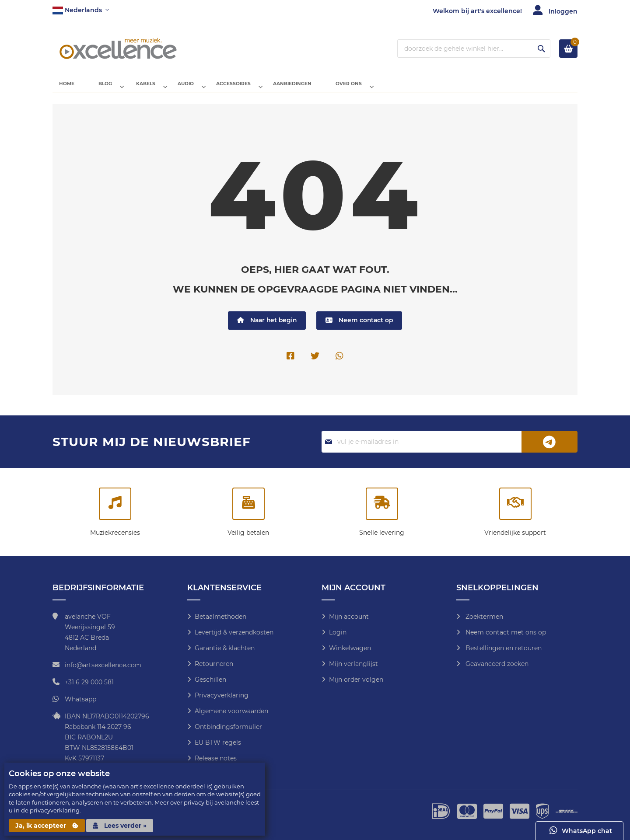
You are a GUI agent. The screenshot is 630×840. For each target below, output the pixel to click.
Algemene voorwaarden (231, 711)
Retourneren (214, 664)
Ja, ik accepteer (47, 826)
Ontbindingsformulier (228, 727)
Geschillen (210, 680)
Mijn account (349, 617)
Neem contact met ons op (505, 632)
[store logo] (118, 49)
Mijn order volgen (356, 680)
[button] (81, 10)
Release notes (216, 758)
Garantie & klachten (225, 648)
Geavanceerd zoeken (496, 664)
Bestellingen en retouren (503, 648)
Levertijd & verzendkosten (234, 632)
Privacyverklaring (222, 695)
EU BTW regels (218, 742)
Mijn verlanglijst (353, 664)
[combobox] (474, 49)
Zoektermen (483, 617)
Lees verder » (120, 826)
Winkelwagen (350, 648)
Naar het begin (266, 328)
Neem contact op (360, 328)
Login (338, 632)
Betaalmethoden (220, 617)
